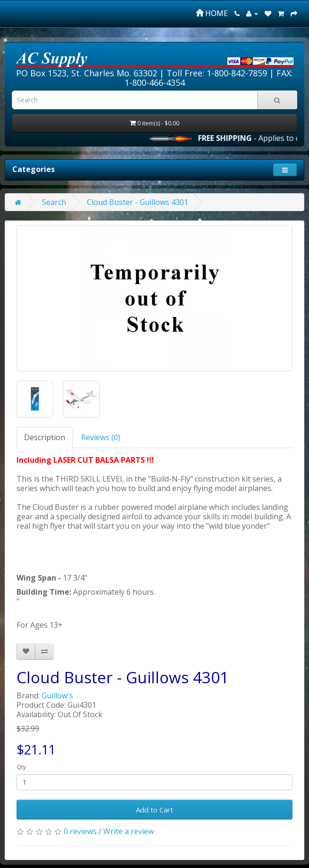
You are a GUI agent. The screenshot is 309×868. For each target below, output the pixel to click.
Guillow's (57, 696)
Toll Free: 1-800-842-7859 (217, 73)
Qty (21, 767)
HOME (212, 13)
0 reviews (80, 831)
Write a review (129, 831)
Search (54, 202)
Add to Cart (154, 810)
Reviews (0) (101, 437)
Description (45, 437)
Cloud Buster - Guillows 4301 (138, 202)
